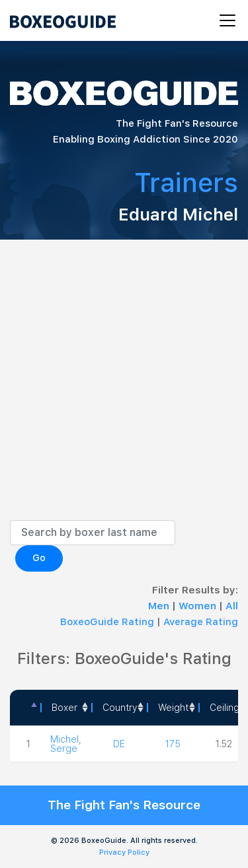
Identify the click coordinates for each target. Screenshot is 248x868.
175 (173, 744)
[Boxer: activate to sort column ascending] (66, 708)
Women (199, 606)
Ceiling (225, 708)
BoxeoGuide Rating (107, 622)
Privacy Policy (124, 852)
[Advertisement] (124, 390)
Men (160, 606)
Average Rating (201, 622)
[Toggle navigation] (224, 20)
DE (119, 744)
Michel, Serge (66, 744)
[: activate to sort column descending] (25, 708)
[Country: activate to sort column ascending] (119, 708)
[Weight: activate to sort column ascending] (173, 708)
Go (39, 558)
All (232, 606)
